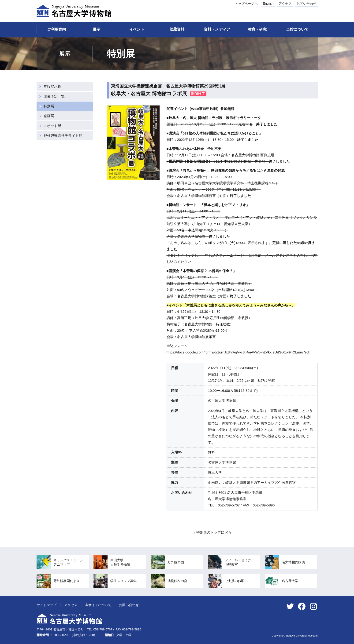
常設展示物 (52, 86)
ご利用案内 (56, 29)
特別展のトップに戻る (214, 532)
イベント (137, 29)
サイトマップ (47, 605)
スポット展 (52, 126)
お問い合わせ (306, 4)
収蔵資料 (177, 29)
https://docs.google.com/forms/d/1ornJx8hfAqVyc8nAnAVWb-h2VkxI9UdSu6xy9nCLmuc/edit (238, 352)
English (268, 4)
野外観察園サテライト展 (63, 136)
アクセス (285, 4)
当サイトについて (98, 605)
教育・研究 (257, 29)
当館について (297, 29)
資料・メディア (217, 29)
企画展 (49, 116)
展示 (97, 29)
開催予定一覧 (54, 96)
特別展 (49, 106)
